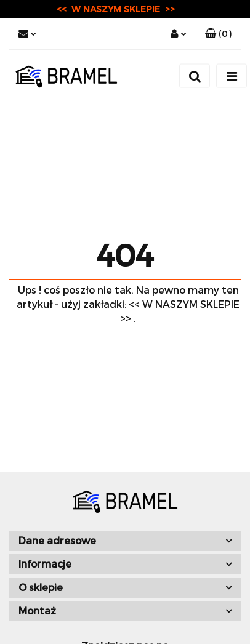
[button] (218, 34)
